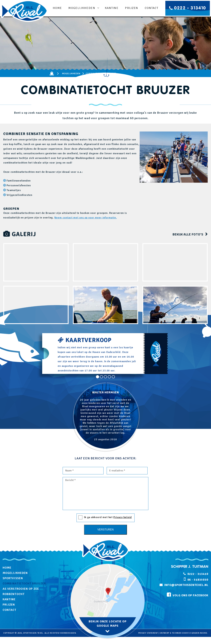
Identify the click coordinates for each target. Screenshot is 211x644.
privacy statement (148, 633)
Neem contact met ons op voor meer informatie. (86, 218)
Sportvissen (13, 578)
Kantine (111, 8)
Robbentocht (14, 594)
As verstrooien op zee (21, 589)
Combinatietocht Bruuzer (24, 583)
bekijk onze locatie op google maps (108, 624)
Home (58, 8)
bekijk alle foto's (188, 234)
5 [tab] (113, 377)
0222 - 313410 (190, 8)
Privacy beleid (122, 517)
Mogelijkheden (82, 8)
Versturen (106, 530)
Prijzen (131, 8)
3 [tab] (105, 377)
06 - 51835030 (198, 580)
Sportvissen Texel (33, 633)
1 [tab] (98, 377)
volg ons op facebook (190, 596)
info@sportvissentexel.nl (186, 585)
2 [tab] (102, 377)
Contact (151, 8)
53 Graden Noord (198, 633)
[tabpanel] (105, 417)
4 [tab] (109, 377)
